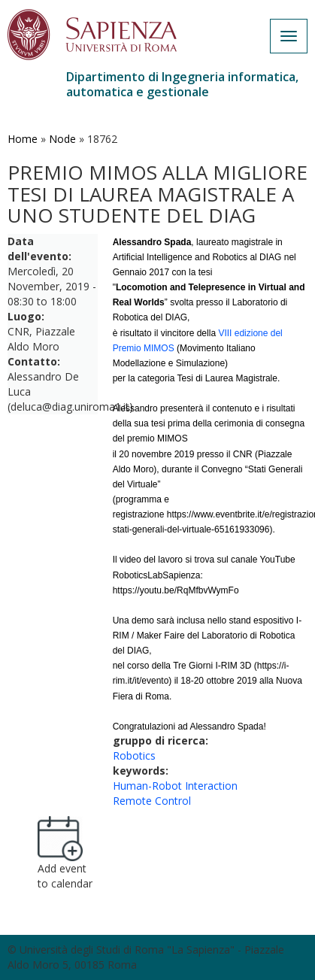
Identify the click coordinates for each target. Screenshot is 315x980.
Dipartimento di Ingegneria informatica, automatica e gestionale (182, 84)
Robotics (134, 755)
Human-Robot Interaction (175, 786)
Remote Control (152, 801)
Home (23, 139)
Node (62, 139)
